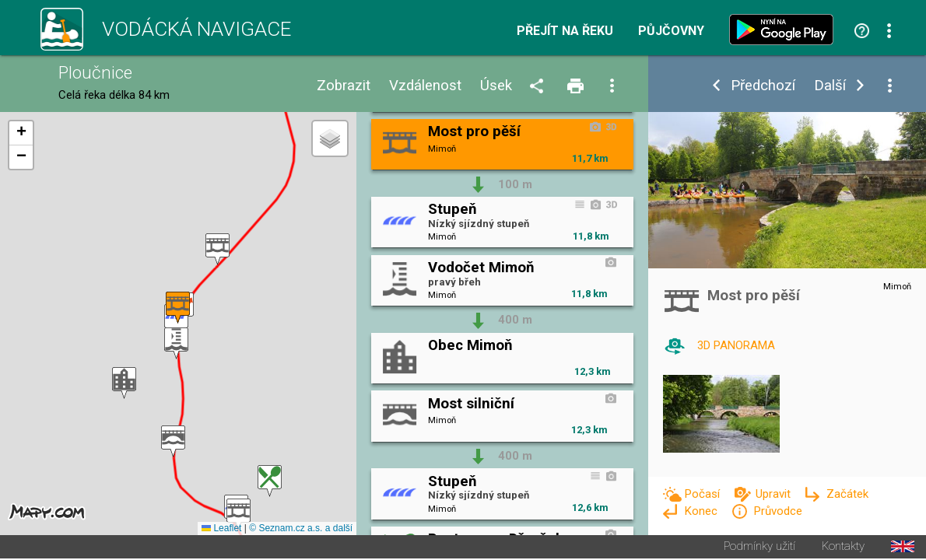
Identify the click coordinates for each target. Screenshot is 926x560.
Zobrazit (344, 86)
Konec (702, 511)
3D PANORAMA (736, 345)
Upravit (775, 494)
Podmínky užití (759, 548)
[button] (217, 250)
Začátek (847, 494)
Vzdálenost (425, 86)
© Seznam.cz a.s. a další (301, 530)
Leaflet (221, 530)
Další (830, 86)
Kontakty (843, 548)
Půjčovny (671, 31)
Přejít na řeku (565, 31)
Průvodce (778, 511)
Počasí (703, 494)
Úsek (496, 86)
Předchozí (763, 86)
